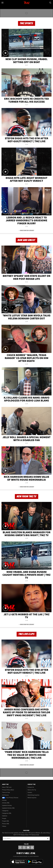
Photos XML (6, 824)
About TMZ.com (7, 787)
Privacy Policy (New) (8, 790)
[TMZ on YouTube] (28, 847)
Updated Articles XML (8, 808)
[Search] (50, 3)
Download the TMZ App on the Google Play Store (35, 862)
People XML (6, 821)
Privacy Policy (25, 835)
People (4, 818)
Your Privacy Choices (10, 798)
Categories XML (7, 813)
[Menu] (3, 3)
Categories (5, 811)
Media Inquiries (32, 798)
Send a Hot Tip (32, 790)
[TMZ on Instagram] (32, 847)
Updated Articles (7, 805)
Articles (4, 800)
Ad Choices (5, 795)
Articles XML (6, 803)
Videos (4, 826)
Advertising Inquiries (33, 795)
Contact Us (31, 787)
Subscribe (48, 839)
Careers (30, 792)
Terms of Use (6, 792)
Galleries (5, 816)
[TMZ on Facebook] (20, 847)
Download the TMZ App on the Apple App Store (18, 862)
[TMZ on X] (24, 847)
